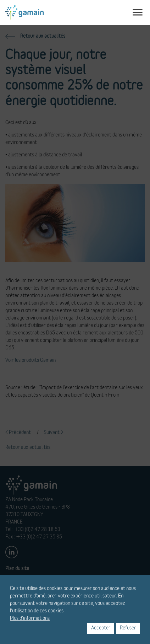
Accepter (101, 628)
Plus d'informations (30, 618)
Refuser (128, 628)
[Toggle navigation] (138, 12)
